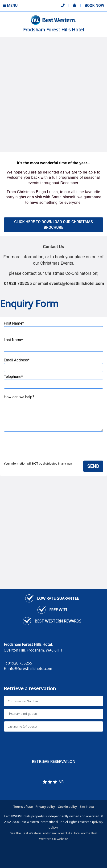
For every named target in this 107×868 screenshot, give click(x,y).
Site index (87, 807)
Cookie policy (67, 807)
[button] (74, 6)
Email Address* (53, 365)
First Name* (53, 328)
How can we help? (53, 413)
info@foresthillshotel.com (30, 669)
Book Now (94, 6)
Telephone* (53, 381)
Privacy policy (45, 807)
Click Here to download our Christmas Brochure (53, 225)
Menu (10, 6)
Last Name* (53, 345)
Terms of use (23, 807)
